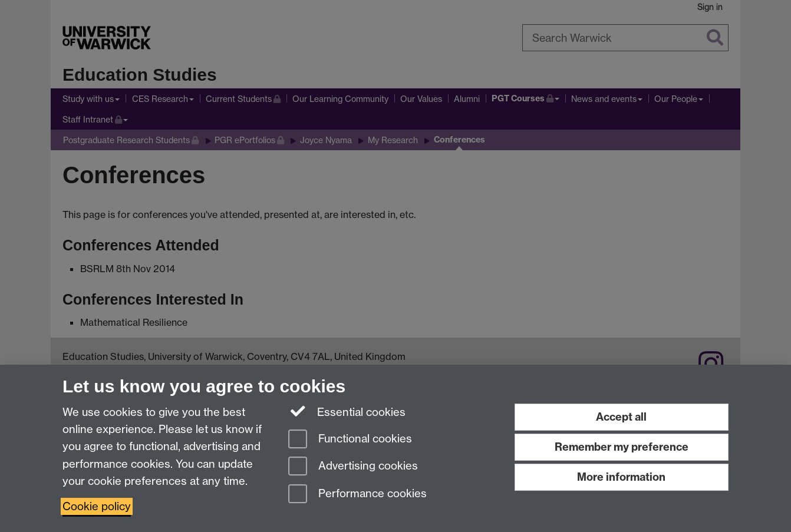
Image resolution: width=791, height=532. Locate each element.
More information (621, 477)
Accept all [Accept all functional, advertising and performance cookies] (621, 417)
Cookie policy (97, 506)
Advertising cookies (353, 467)
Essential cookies (347, 411)
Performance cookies (357, 495)
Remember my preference (622, 447)
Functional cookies (350, 440)
